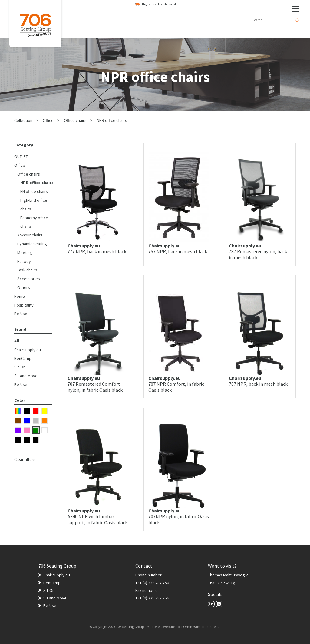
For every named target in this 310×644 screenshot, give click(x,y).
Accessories (29, 279)
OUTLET (21, 156)
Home (20, 296)
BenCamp (23, 358)
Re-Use (21, 314)
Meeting (25, 253)
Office (48, 120)
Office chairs (75, 120)
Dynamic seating (32, 244)
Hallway (24, 261)
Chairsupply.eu (28, 350)
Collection (23, 120)
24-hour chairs (30, 235)
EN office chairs (34, 191)
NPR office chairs (112, 120)
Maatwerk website (161, 627)
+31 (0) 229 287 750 (152, 583)
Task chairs (27, 270)
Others (24, 287)
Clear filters (25, 459)
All (17, 341)
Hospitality (24, 305)
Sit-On (20, 367)
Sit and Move (26, 376)
